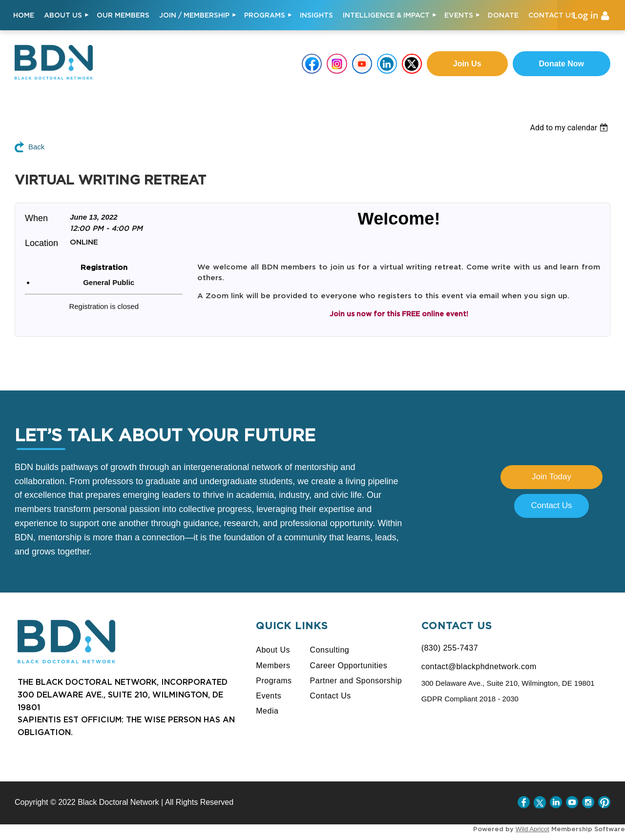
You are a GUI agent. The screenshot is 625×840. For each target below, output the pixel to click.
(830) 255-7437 (450, 648)
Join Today (552, 477)
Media (267, 711)
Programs (274, 681)
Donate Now (562, 64)
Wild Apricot (532, 829)
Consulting (330, 650)
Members (273, 666)
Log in (585, 15)
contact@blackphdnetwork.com (479, 666)
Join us (467, 64)
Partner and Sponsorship (356, 681)
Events (269, 696)
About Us (273, 650)
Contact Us (551, 505)
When (36, 218)
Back (36, 147)
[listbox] (577, 128)
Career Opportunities (349, 666)
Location (42, 243)
